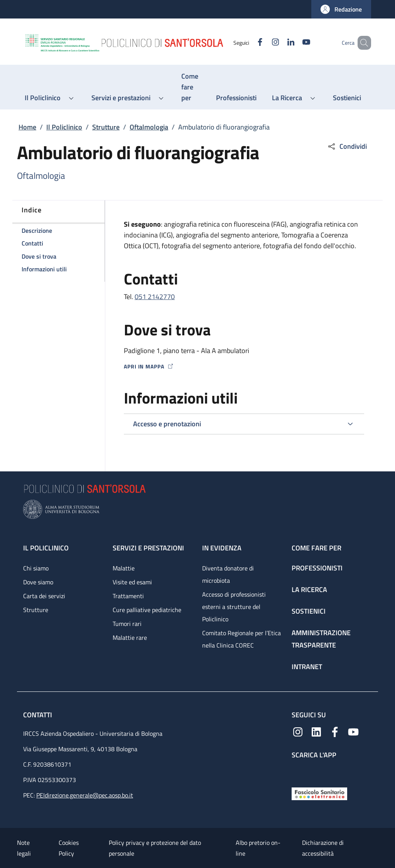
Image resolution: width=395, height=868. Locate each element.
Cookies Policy (69, 848)
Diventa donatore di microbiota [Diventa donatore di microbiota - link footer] (228, 574)
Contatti (38, 715)
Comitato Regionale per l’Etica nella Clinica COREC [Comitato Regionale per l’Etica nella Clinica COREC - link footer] (241, 639)
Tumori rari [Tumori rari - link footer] (127, 624)
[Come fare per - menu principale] (191, 87)
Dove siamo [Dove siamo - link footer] (38, 582)
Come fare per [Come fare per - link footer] (317, 548)
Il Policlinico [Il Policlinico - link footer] (46, 548)
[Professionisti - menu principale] (236, 98)
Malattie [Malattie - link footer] (124, 568)
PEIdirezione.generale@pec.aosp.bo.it (85, 795)
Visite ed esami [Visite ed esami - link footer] (132, 582)
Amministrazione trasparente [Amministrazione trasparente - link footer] (321, 639)
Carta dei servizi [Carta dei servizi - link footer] (44, 596)
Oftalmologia (149, 127)
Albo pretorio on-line (258, 848)
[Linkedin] (280, 43)
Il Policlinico (64, 127)
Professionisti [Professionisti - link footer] (317, 568)
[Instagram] (264, 43)
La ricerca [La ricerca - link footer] (309, 590)
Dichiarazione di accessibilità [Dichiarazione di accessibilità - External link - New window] (323, 848)
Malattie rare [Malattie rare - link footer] (130, 638)
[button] (341, 9)
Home (27, 127)
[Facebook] (249, 43)
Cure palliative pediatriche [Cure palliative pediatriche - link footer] (147, 610)
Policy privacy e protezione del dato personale (155, 848)
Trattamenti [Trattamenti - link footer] (128, 596)
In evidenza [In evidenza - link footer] (222, 548)
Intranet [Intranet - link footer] (307, 667)
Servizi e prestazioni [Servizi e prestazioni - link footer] (148, 548)
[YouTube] (295, 43)
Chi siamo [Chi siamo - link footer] (36, 568)
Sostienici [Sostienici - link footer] (309, 611)
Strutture (106, 127)
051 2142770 (155, 297)
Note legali (24, 848)
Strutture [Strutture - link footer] (36, 610)
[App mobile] (298, 771)
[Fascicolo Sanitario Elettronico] (319, 793)
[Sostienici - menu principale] (347, 98)
